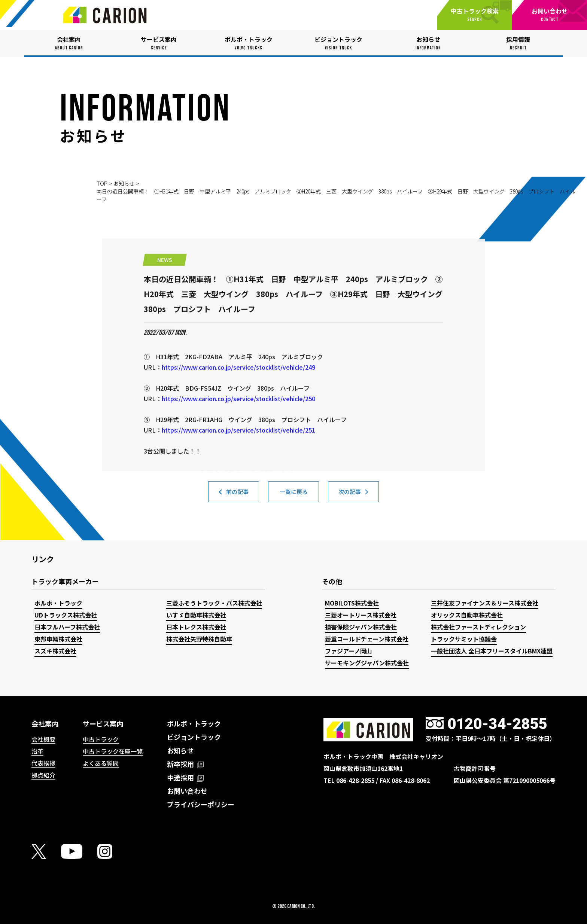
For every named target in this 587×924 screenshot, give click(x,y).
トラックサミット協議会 (464, 639)
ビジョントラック (194, 737)
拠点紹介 (43, 775)
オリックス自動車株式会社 (467, 615)
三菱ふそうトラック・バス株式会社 (214, 603)
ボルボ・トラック (58, 603)
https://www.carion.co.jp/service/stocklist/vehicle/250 (238, 442)
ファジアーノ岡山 (349, 651)
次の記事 (350, 495)
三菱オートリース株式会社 (361, 615)
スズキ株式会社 (55, 651)
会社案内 (45, 723)
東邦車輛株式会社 (58, 639)
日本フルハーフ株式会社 (67, 627)
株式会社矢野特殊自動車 (199, 639)
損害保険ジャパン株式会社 (361, 627)
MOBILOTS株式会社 (352, 603)
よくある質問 (101, 763)
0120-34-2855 (497, 724)
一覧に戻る (293, 495)
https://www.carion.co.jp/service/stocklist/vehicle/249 (238, 410)
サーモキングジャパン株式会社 (367, 663)
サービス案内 (103, 723)
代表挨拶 (43, 763)
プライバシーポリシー (201, 804)
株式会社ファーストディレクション (478, 627)
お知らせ (124, 183)
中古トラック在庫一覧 (113, 751)
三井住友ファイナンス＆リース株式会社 (485, 603)
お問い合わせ (187, 791)
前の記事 (237, 495)
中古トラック (101, 739)
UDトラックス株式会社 (66, 615)
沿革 (37, 751)
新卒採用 (185, 764)
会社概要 (43, 739)
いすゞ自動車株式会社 (196, 615)
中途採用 (185, 777)
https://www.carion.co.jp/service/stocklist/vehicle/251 (238, 473)
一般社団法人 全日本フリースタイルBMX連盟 (492, 651)
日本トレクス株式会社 (196, 627)
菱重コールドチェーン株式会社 (367, 639)
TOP (102, 183)
